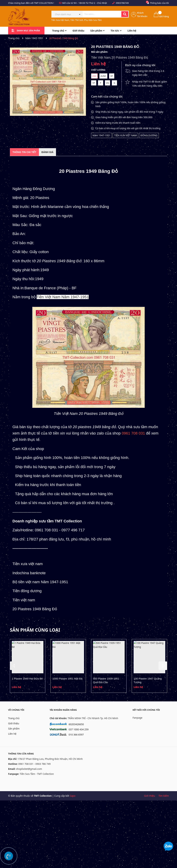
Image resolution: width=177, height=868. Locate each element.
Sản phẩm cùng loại (35, 630)
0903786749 (122, 3)
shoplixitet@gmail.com (29, 769)
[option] (28, 666)
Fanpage (138, 718)
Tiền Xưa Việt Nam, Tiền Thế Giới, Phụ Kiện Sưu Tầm (77, 20)
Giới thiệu (14, 723)
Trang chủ (14, 718)
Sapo (73, 796)
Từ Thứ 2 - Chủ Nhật (96, 3)
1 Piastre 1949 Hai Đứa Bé (27, 679)
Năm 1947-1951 (101, 135)
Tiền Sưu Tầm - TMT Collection (37, 774)
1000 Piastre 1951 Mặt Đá (67, 679)
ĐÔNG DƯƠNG (149, 135)
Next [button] (163, 666)
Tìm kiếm (164, 796)
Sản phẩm (14, 729)
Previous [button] (14, 666)
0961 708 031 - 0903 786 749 (34, 764)
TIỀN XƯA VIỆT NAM (125, 135)
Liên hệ (12, 734)
